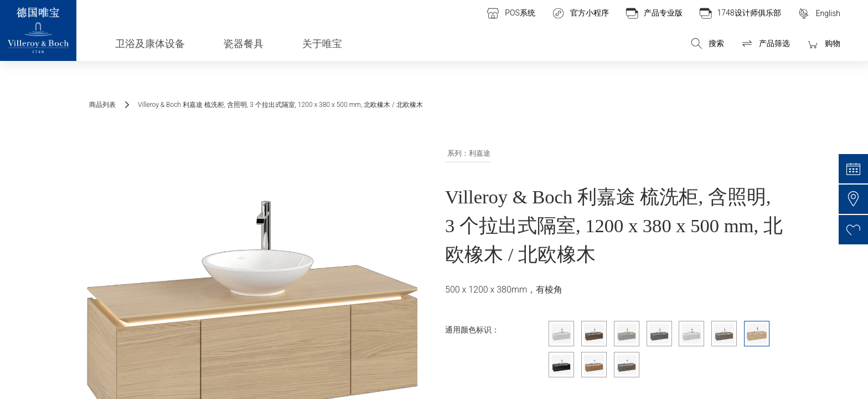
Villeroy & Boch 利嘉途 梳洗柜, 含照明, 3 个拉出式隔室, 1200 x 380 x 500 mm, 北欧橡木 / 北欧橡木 (280, 105)
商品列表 (102, 105)
